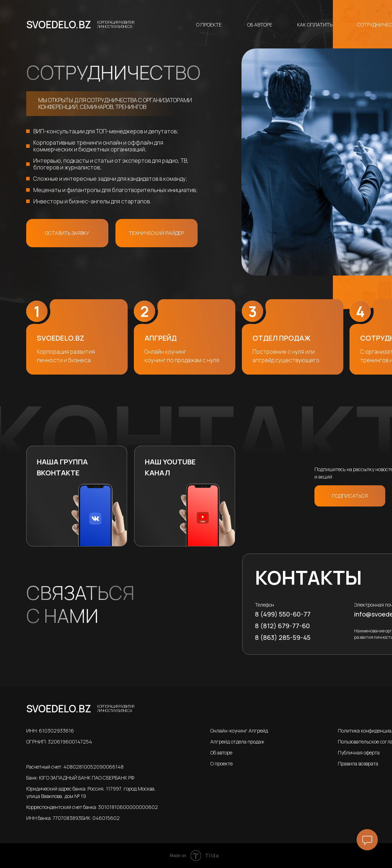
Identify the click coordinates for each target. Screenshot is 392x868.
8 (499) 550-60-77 (283, 614)
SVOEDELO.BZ (59, 24)
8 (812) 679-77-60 (282, 626)
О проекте (209, 25)
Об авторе (260, 25)
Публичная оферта (359, 753)
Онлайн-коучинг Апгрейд (239, 731)
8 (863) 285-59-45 (283, 637)
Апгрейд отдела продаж (237, 742)
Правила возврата (358, 763)
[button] (67, 233)
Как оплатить (315, 25)
